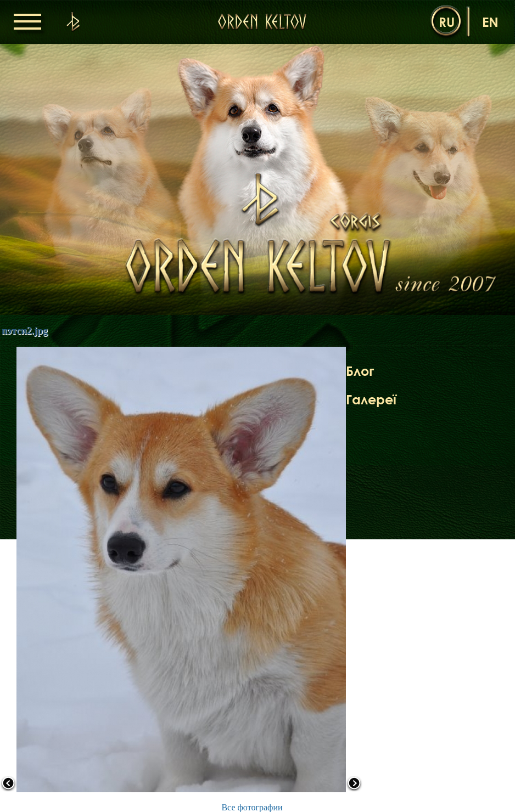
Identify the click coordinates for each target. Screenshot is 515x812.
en (490, 22)
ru (447, 22)
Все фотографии (252, 807)
